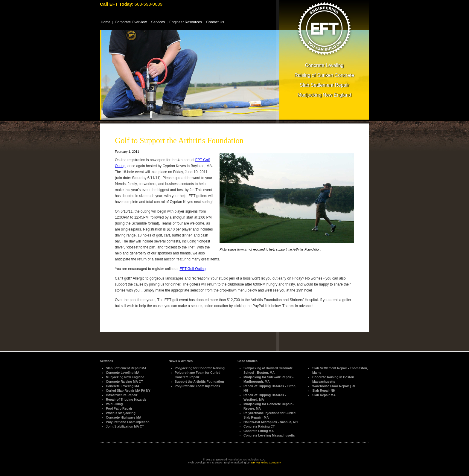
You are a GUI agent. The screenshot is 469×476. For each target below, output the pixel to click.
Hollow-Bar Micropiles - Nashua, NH (271, 422)
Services (158, 22)
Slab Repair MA (324, 395)
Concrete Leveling (324, 65)
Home (106, 22)
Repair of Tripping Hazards (126, 399)
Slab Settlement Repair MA (126, 368)
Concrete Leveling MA (123, 373)
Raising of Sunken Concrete (324, 75)
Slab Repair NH (324, 390)
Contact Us (215, 22)
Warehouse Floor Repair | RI (334, 386)
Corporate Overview (131, 22)
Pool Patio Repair (119, 408)
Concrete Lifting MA (259, 431)
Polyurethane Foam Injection (128, 422)
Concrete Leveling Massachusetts (269, 435)
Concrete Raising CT (259, 426)
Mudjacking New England (324, 95)
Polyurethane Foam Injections (197, 386)
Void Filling (114, 404)
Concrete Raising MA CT (124, 382)
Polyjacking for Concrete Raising (200, 368)
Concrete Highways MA (124, 417)
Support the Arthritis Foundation (199, 382)
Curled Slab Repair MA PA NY (128, 390)
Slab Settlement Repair (324, 85)
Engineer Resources (186, 22)
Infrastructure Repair (122, 395)
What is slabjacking (121, 413)
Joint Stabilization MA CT (125, 426)
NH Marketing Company (266, 463)
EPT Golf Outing (192, 269)
